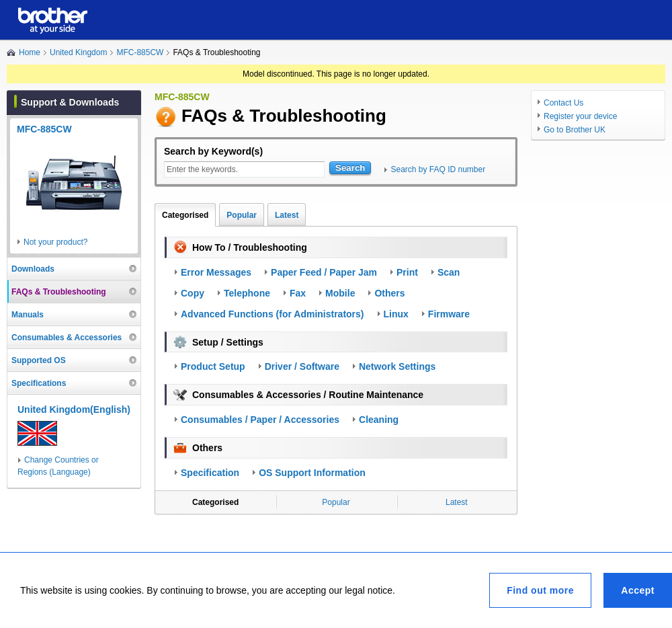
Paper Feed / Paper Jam (324, 272)
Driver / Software (302, 366)
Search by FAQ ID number (438, 169)
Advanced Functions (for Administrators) (272, 314)
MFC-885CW (140, 52)
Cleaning (379, 420)
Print (407, 272)
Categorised (185, 215)
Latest (287, 215)
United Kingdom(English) (74, 409)
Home (30, 52)
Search (350, 168)
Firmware (449, 314)
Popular (242, 215)
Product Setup (213, 366)
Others (389, 293)
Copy (193, 293)
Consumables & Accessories (67, 338)
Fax (298, 293)
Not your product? (55, 242)
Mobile (340, 293)
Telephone (247, 293)
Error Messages (216, 272)
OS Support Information (312, 473)
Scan (449, 272)
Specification (210, 473)
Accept (638, 590)
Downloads (33, 269)
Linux (396, 314)
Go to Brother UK (575, 130)
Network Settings (397, 366)
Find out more (540, 590)
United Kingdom (78, 52)
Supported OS (39, 360)
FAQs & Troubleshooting (59, 292)
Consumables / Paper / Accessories (260, 420)
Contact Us (563, 103)
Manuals (28, 315)
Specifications (39, 383)
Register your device (580, 116)
